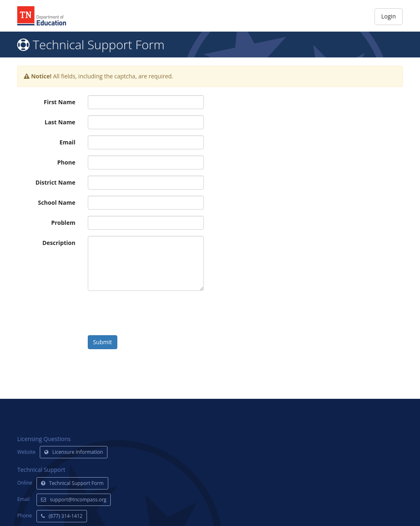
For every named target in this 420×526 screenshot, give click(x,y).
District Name (56, 182)
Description (59, 243)
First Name (60, 102)
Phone (66, 162)
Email (67, 142)
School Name (56, 202)
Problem (63, 223)
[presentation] (150, 313)
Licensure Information (74, 452)
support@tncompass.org (74, 500)
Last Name (60, 122)
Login (389, 16)
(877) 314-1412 (62, 516)
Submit (103, 342)
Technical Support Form (72, 483)
